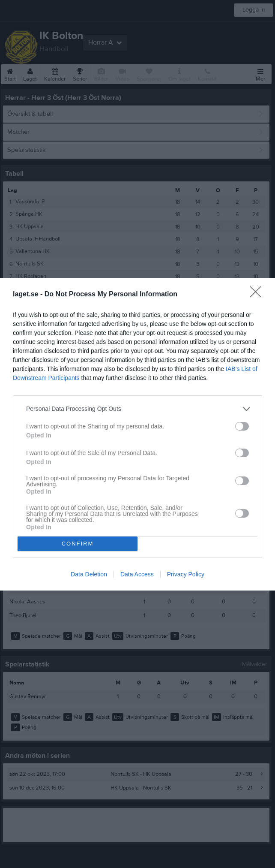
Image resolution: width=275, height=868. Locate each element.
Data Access (137, 574)
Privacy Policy (186, 574)
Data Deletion (89, 574)
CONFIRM (78, 544)
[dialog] (137, 434)
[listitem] (137, 409)
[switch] (242, 426)
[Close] (258, 295)
